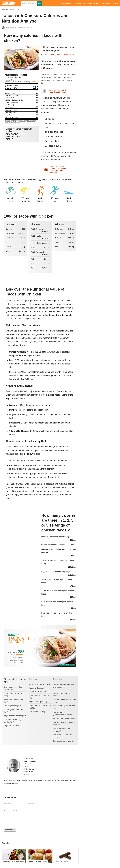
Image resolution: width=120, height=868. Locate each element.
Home (4, 10)
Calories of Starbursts (36, 688)
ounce (54, 54)
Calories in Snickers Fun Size (39, 692)
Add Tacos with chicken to (57, 91)
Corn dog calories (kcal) (13, 706)
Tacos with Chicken (13, 10)
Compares (78, 3)
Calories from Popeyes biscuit (39, 684)
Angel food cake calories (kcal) (15, 716)
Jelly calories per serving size (64, 741)
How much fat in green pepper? (65, 719)
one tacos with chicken (66, 54)
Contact (115, 3)
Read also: (58, 170)
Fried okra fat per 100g (37, 712)
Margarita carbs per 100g (38, 702)
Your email (31, 804)
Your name (7, 804)
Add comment (10, 830)
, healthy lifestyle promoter (19, 27)
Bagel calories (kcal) (11, 726)
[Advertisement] (21, 529)
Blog (84, 3)
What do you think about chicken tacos (16, 811)
